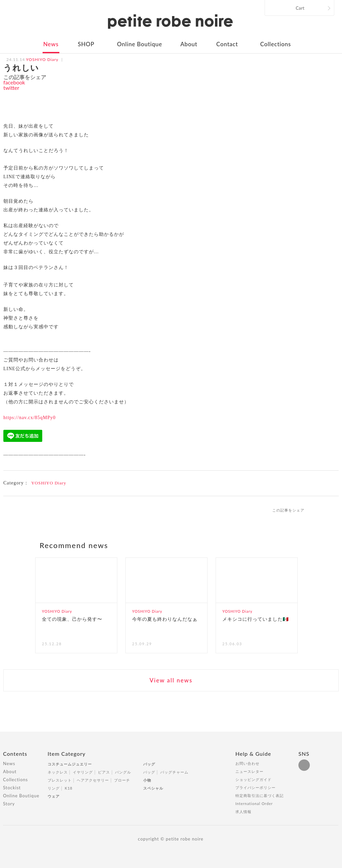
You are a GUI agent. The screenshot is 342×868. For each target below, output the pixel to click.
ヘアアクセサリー (93, 780)
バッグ (149, 764)
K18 (69, 788)
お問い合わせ (247, 763)
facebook (14, 82)
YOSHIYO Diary (49, 483)
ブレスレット (60, 780)
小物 (147, 780)
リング (54, 788)
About (189, 44)
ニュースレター (249, 771)
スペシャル (153, 788)
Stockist (12, 788)
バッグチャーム (174, 772)
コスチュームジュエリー (70, 764)
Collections (276, 44)
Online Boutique (139, 44)
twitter (11, 88)
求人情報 (243, 812)
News (51, 44)
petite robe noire (170, 21)
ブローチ (122, 780)
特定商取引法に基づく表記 (260, 795)
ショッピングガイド (253, 779)
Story (9, 804)
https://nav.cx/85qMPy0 (30, 418)
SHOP (86, 44)
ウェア (54, 796)
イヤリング (83, 772)
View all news (171, 680)
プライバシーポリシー (255, 787)
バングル (123, 772)
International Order (254, 804)
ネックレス (58, 772)
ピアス (104, 772)
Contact (227, 44)
